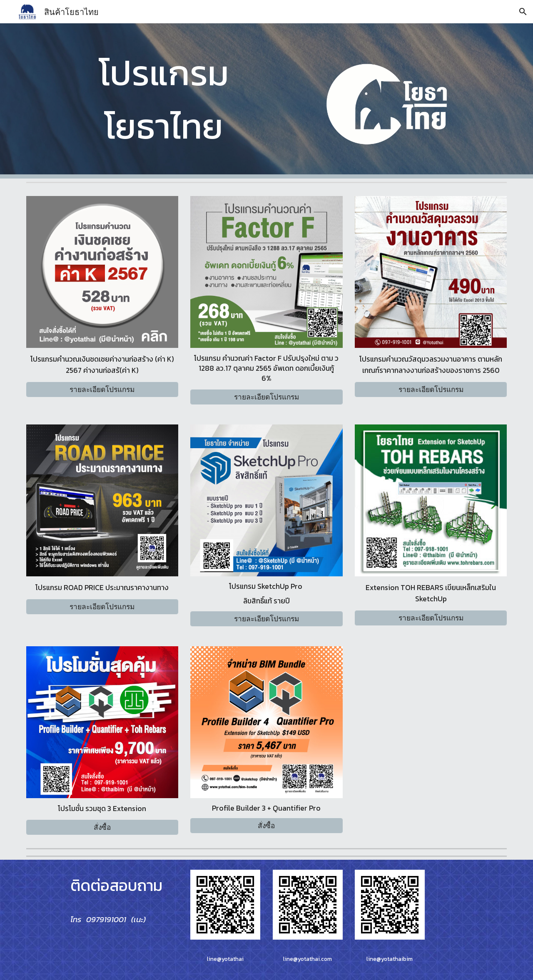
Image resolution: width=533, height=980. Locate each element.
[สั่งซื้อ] (102, 827)
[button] (523, 12)
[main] (164, 99)
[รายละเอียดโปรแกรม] (102, 390)
